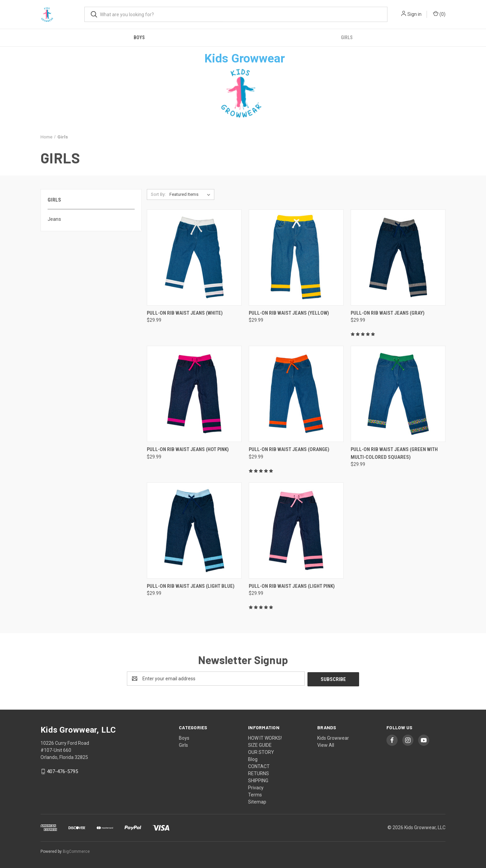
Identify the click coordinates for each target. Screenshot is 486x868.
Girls (347, 37)
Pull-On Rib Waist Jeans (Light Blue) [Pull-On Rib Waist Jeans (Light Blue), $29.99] (191, 586)
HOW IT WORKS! (265, 737)
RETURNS (259, 773)
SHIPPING (258, 780)
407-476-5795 (62, 771)
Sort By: (158, 194)
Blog (253, 759)
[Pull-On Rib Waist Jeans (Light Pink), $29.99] (296, 531)
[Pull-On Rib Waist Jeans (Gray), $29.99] (398, 257)
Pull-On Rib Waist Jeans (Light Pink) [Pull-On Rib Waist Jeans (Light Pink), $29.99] (292, 586)
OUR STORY (261, 752)
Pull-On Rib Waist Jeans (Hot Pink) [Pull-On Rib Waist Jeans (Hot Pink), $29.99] (188, 449)
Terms (255, 794)
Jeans (54, 219)
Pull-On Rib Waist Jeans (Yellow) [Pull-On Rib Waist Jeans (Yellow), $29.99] (289, 313)
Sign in (414, 14)
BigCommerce (76, 851)
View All (326, 744)
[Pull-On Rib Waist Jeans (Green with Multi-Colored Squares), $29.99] (398, 394)
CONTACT (259, 766)
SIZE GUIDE (260, 744)
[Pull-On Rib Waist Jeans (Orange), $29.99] (296, 394)
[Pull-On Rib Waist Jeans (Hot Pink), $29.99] (194, 394)
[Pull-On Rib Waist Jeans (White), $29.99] (194, 257)
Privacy (256, 787)
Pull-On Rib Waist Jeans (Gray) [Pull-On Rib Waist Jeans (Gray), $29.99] (388, 313)
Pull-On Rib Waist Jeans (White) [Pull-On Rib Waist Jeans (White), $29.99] (185, 313)
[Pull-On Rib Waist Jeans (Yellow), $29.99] (296, 257)
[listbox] (191, 194)
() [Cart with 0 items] (439, 14)
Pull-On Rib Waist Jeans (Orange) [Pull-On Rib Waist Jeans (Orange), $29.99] (289, 449)
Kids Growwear (333, 737)
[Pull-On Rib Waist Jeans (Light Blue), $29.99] (194, 531)
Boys (139, 37)
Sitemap (257, 801)
